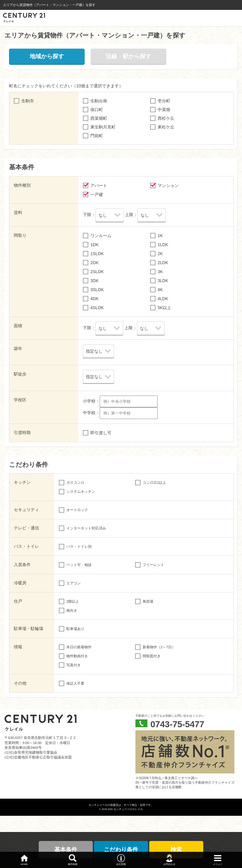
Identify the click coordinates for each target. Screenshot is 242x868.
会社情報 (121, 864)
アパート (99, 185)
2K (160, 254)
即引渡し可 (101, 433)
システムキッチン (81, 492)
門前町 (97, 136)
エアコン (74, 583)
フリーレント (153, 565)
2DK (94, 263)
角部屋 (148, 601)
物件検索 (73, 864)
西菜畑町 (99, 118)
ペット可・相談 (79, 565)
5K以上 (164, 308)
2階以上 (73, 601)
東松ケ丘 (166, 127)
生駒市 (28, 101)
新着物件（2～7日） (159, 647)
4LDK (163, 299)
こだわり (121, 850)
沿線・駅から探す (129, 56)
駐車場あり (75, 629)
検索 (176, 850)
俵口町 (97, 110)
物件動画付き (77, 656)
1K (160, 236)
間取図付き (152, 656)
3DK (94, 281)
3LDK (163, 281)
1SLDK (97, 254)
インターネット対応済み (86, 528)
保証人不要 (75, 683)
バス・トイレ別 (79, 547)
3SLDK (97, 290)
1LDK (163, 245)
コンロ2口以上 (154, 483)
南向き (72, 610)
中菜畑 (164, 110)
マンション (168, 185)
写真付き (74, 665)
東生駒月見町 (103, 127)
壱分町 (164, 101)
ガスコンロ (75, 483)
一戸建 (97, 194)
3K (160, 272)
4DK (94, 299)
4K (160, 290)
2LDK (163, 263)
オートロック (77, 510)
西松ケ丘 (166, 118)
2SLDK (97, 272)
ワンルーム (101, 236)
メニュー (218, 864)
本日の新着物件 (79, 647)
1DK (94, 245)
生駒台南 (99, 101)
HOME (24, 864)
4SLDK (97, 308)
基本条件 (66, 850)
